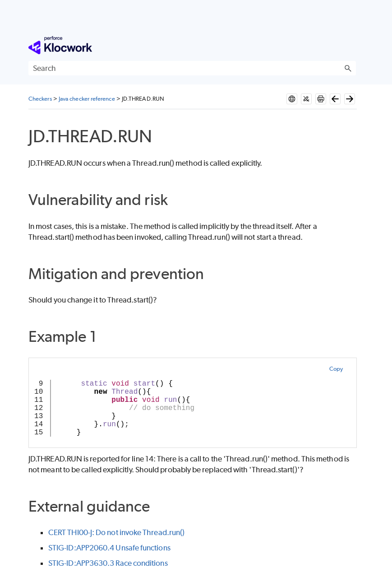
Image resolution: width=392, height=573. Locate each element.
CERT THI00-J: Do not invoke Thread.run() (116, 532)
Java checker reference (87, 99)
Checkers (40, 99)
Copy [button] (336, 369)
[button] (348, 68)
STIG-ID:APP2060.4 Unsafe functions (109, 548)
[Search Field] (192, 68)
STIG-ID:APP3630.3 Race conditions (108, 563)
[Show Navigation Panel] (351, 45)
